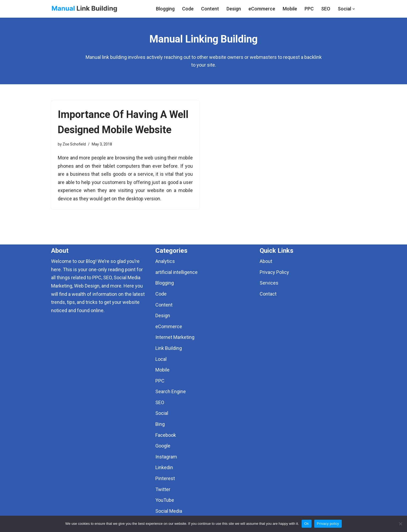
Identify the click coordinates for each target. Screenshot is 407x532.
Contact (268, 294)
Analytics (165, 261)
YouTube (165, 500)
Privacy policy (328, 524)
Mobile (290, 9)
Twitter (163, 489)
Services (269, 283)
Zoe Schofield (74, 144)
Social (162, 413)
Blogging (165, 9)
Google (163, 446)
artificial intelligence (176, 272)
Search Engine (171, 391)
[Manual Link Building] (85, 9)
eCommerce (262, 9)
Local (161, 359)
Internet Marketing (175, 337)
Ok (307, 524)
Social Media (169, 511)
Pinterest (165, 478)
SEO (326, 9)
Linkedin (164, 467)
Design (234, 9)
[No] (400, 524)
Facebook (166, 435)
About (266, 261)
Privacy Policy (274, 272)
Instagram (166, 457)
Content (210, 9)
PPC (309, 9)
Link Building (169, 348)
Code (188, 9)
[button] (354, 9)
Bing (160, 424)
